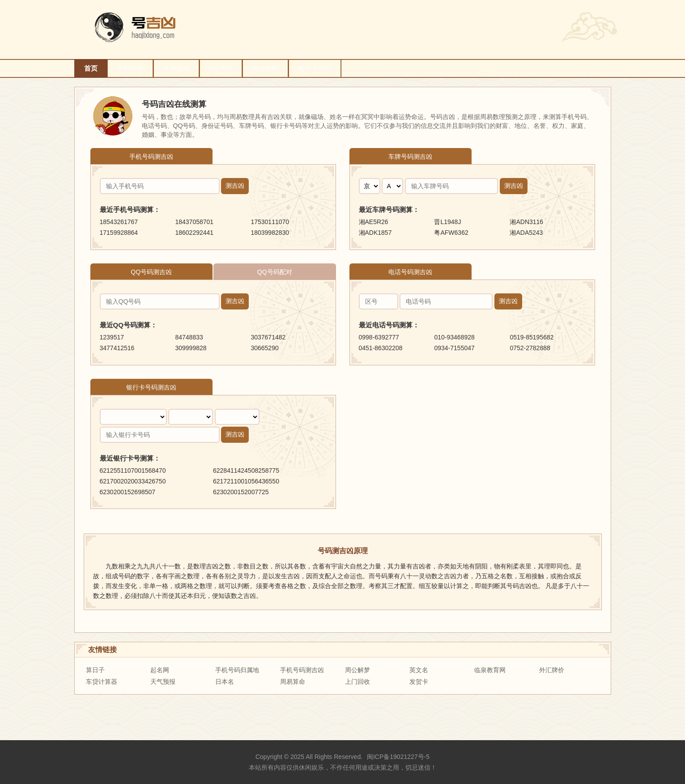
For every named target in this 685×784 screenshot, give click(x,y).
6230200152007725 (241, 492)
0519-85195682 (532, 337)
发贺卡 (419, 682)
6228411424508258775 (246, 470)
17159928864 (119, 233)
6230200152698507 (128, 492)
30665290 (264, 348)
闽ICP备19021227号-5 (398, 757)
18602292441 (194, 233)
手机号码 (130, 68)
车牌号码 (176, 68)
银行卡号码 (315, 68)
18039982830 (270, 233)
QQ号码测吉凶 (151, 272)
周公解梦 (357, 670)
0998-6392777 (379, 337)
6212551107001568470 (133, 470)
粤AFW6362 (451, 233)
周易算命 (293, 682)
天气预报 (163, 682)
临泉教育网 (490, 670)
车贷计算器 (102, 682)
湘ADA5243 (526, 233)
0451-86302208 (381, 348)
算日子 (95, 670)
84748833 (189, 337)
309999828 (191, 348)
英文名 (419, 670)
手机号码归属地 (237, 670)
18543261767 (119, 222)
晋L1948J (447, 222)
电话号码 (265, 68)
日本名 (225, 682)
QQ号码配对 (275, 272)
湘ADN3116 (526, 222)
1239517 (112, 337)
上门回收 (357, 682)
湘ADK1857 (375, 233)
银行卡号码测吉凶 (151, 387)
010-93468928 (454, 337)
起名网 (160, 670)
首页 (91, 68)
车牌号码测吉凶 (410, 157)
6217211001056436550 (246, 481)
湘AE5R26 (374, 222)
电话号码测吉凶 (410, 272)
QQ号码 (221, 68)
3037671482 (268, 337)
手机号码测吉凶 (151, 157)
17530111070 (270, 222)
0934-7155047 (454, 348)
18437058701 (194, 222)
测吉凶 (235, 186)
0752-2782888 (530, 348)
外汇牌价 (552, 670)
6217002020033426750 (133, 481)
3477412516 (117, 348)
